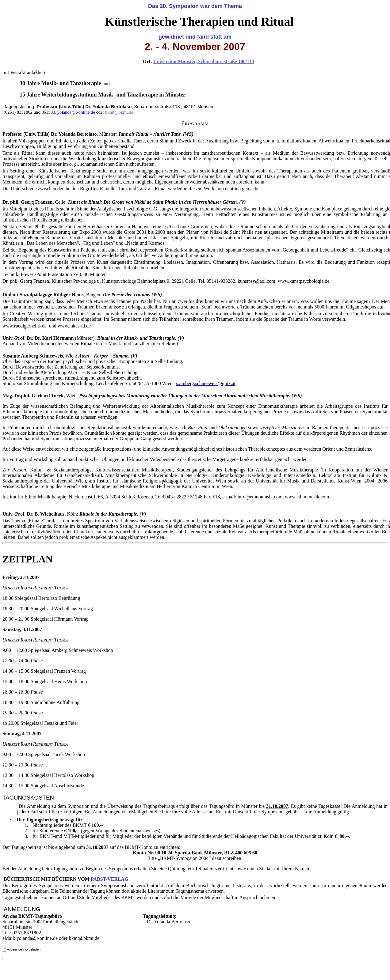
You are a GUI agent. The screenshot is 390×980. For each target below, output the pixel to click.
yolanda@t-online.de (76, 112)
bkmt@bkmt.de (119, 112)
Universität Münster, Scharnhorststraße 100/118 (204, 61)
